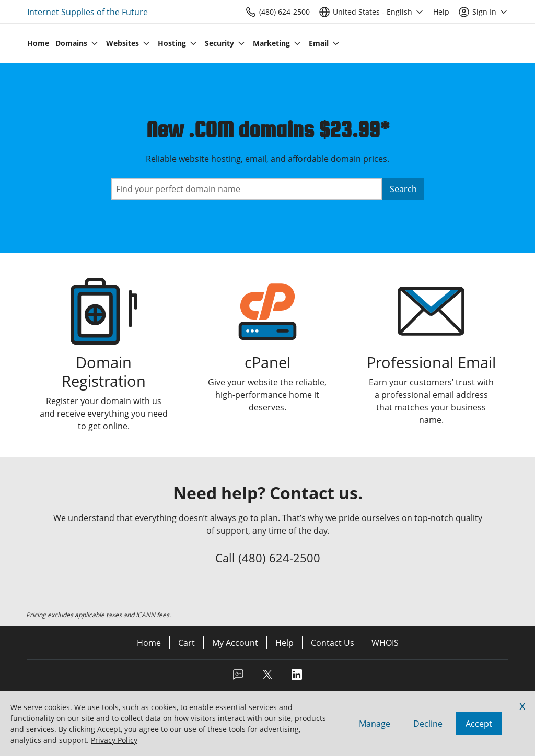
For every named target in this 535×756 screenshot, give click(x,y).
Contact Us (333, 643)
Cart (187, 643)
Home (149, 643)
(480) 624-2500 (279, 558)
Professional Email (431, 362)
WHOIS (385, 643)
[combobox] (247, 189)
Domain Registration (104, 371)
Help (284, 643)
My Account (235, 643)
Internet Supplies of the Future (88, 12)
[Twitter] (267, 678)
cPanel (267, 362)
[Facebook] (238, 678)
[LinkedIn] (297, 678)
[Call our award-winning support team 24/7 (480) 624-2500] (441, 12)
